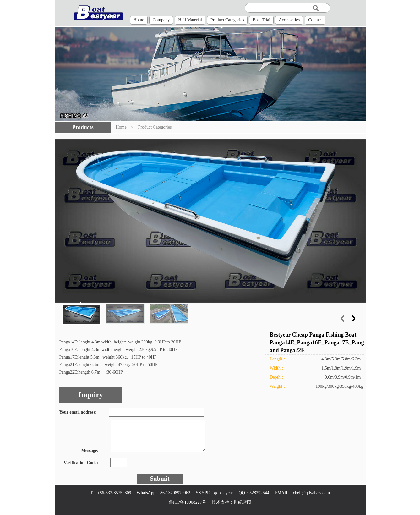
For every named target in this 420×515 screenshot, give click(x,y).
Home (139, 20)
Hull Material (190, 20)
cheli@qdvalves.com (311, 493)
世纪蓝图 (243, 502)
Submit (160, 479)
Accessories (289, 20)
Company (161, 20)
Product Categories (227, 20)
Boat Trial (261, 20)
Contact (315, 20)
